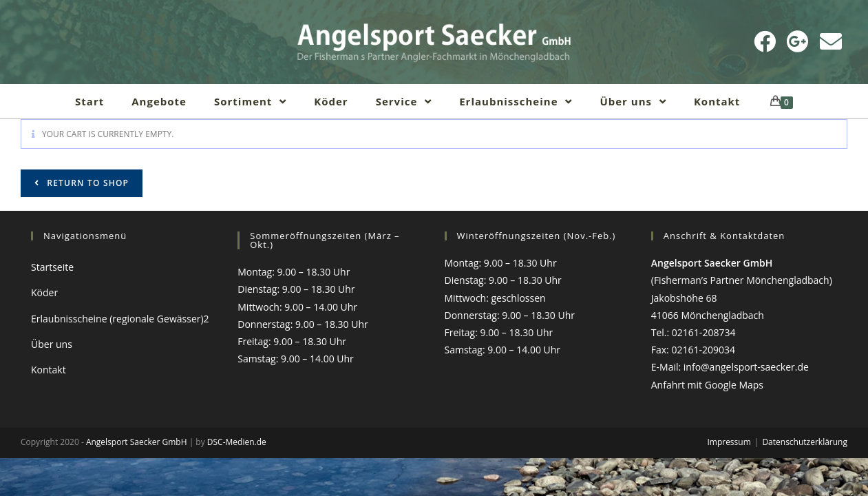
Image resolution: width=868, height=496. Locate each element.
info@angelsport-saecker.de (746, 367)
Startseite (52, 267)
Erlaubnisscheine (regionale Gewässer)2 (120, 319)
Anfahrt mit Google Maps (707, 385)
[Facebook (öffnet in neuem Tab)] (765, 41)
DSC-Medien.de (237, 442)
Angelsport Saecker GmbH (137, 442)
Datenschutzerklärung (805, 442)
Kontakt (49, 370)
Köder (44, 292)
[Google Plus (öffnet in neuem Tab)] (798, 41)
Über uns (52, 344)
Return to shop (86, 183)
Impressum (729, 442)
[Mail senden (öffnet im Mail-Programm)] (831, 41)
